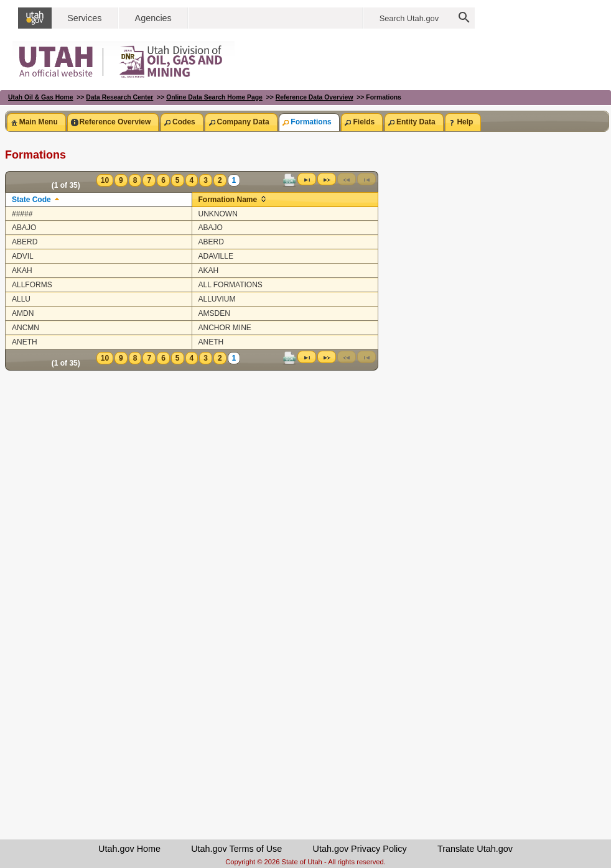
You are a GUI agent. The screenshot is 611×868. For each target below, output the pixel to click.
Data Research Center (119, 97)
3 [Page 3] (206, 180)
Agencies (153, 18)
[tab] (36, 122)
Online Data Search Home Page (214, 97)
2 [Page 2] (220, 180)
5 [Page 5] (178, 180)
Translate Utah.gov (475, 849)
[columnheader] (99, 199)
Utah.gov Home (129, 849)
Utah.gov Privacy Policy (360, 849)
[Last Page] (307, 179)
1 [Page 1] (234, 180)
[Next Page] (327, 179)
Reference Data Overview (315, 97)
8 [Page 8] (135, 180)
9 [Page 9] (121, 180)
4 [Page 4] (192, 180)
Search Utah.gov (409, 18)
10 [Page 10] (105, 180)
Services (84, 18)
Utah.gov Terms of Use (236, 849)
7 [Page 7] (149, 180)
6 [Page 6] (163, 180)
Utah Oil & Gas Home (41, 97)
